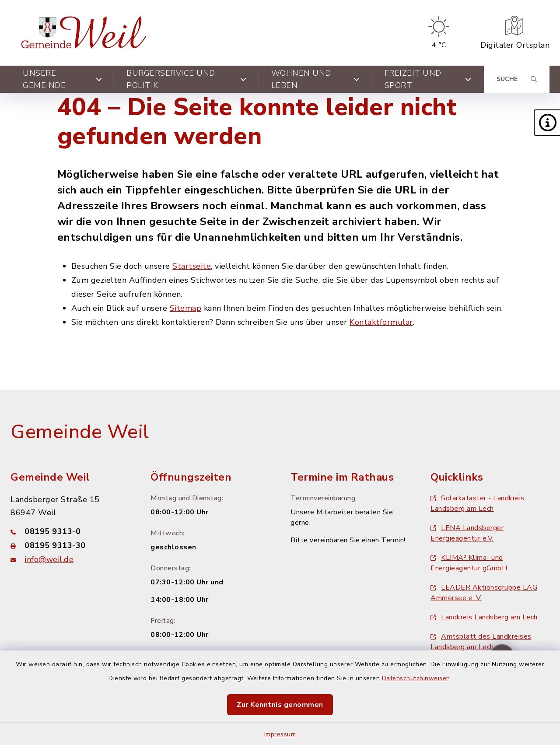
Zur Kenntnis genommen (280, 705)
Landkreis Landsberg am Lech (484, 617)
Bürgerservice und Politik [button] (186, 79)
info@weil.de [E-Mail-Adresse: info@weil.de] (49, 559)
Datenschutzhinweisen (416, 678)
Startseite (192, 266)
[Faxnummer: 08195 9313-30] (70, 545)
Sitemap (186, 308)
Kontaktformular (381, 322)
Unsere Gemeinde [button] (62, 79)
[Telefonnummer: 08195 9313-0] (70, 531)
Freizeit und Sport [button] (428, 79)
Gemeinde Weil (80, 432)
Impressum (280, 734)
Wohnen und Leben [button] (316, 79)
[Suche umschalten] (517, 79)
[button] (547, 123)
